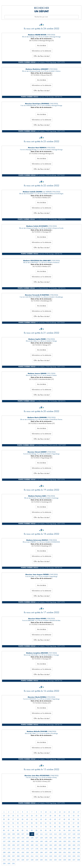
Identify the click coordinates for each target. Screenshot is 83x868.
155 (9, 845)
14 (64, 812)
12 (55, 812)
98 (60, 830)
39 (22, 819)
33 (74, 816)
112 (46, 834)
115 (60, 834)
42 (36, 819)
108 (27, 834)
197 (46, 852)
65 (64, 823)
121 (9, 838)
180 (46, 849)
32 (69, 816)
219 (69, 856)
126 (32, 838)
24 (32, 816)
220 (74, 856)
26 (41, 816)
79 (50, 827)
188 (4, 852)
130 (51, 838)
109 (32, 834)
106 (18, 834)
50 (74, 819)
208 (18, 856)
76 (36, 827)
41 (32, 819)
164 (51, 845)
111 (41, 834)
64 (60, 823)
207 (13, 856)
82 (64, 827)
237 (74, 860)
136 (79, 838)
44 (46, 819)
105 (13, 834)
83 (69, 827)
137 (4, 841)
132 (60, 838)
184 (65, 849)
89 (18, 830)
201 (65, 852)
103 (4, 834)
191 (18, 852)
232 (51, 860)
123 (18, 838)
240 (9, 863)
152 (74, 841)
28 (50, 816)
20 (13, 816)
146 (46, 841)
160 (32, 845)
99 (64, 830)
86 (4, 830)
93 (36, 830)
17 (78, 812)
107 (23, 834)
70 (9, 827)
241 (13, 863)
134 (69, 838)
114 (55, 834)
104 (9, 834)
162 (41, 845)
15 (69, 812)
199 (55, 852)
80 (55, 827)
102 (79, 830)
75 (32, 827)
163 (46, 845)
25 (36, 816)
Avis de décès (42, 46)
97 (55, 830)
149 (60, 841)
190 (13, 852)
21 (18, 816)
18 (4, 816)
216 (55, 856)
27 (46, 816)
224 (13, 860)
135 (74, 838)
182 (55, 849)
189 (9, 852)
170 (79, 845)
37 (13, 819)
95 (46, 830)
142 (27, 841)
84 (74, 827)
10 (46, 812)
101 (74, 830)
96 (50, 830)
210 (27, 856)
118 (74, 834)
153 (79, 841)
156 (13, 845)
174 (18, 849)
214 (46, 856)
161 (37, 845)
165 (55, 845)
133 (65, 838)
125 (27, 838)
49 (69, 819)
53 (9, 823)
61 (46, 823)
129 (46, 838)
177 (32, 849)
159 (27, 845)
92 (32, 830)
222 (4, 860)
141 (23, 841)
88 (13, 830)
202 (69, 852)
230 (41, 860)
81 (60, 827)
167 (65, 845)
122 (13, 838)
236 (69, 860)
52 (4, 823)
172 (9, 849)
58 (32, 823)
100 (69, 830)
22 (22, 816)
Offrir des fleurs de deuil (42, 56)
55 (18, 823)
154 (4, 845)
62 (50, 823)
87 (9, 830)
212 (37, 856)
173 (13, 849)
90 (22, 830)
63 (55, 823)
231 (46, 860)
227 (27, 860)
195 (37, 852)
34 (78, 816)
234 (60, 860)
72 (18, 827)
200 (60, 852)
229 (37, 860)
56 (22, 823)
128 (41, 838)
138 (9, 841)
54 (13, 823)
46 (55, 819)
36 (9, 819)
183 (60, 849)
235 (65, 860)
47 (60, 819)
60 (41, 823)
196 (41, 852)
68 (78, 823)
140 (18, 841)
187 (79, 849)
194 (32, 852)
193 (27, 852)
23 (27, 816)
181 (51, 849)
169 (74, 845)
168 (69, 845)
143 (32, 841)
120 (4, 838)
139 (13, 841)
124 (23, 838)
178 (37, 849)
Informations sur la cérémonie (41, 51)
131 (55, 838)
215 (51, 856)
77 (41, 827)
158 (23, 845)
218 (65, 856)
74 (27, 827)
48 (64, 819)
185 (69, 849)
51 (78, 819)
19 (9, 816)
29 (55, 816)
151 (69, 841)
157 (18, 845)
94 (41, 830)
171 (4, 849)
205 (4, 856)
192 (23, 852)
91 (27, 830)
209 (23, 856)
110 (37, 834)
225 (18, 860)
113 (51, 834)
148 (55, 841)
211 (32, 856)
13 (60, 812)
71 (13, 827)
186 (74, 849)
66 (69, 823)
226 (23, 860)
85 (78, 827)
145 (41, 841)
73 (22, 827)
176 (27, 849)
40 (27, 819)
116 (65, 834)
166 (60, 845)
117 (69, 834)
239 (4, 863)
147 (51, 841)
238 (79, 860)
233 (55, 860)
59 (36, 823)
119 (79, 834)
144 (37, 841)
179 (41, 849)
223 (9, 860)
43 (41, 819)
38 (18, 819)
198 (51, 852)
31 (64, 816)
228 (32, 860)
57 (27, 823)
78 (46, 827)
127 (37, 838)
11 (50, 812)
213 (41, 856)
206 (9, 856)
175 (23, 849)
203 (74, 852)
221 (79, 856)
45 (50, 819)
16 (74, 812)
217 (60, 856)
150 (65, 841)
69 (4, 827)
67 (74, 823)
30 (60, 816)
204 (79, 852)
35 (4, 819)
